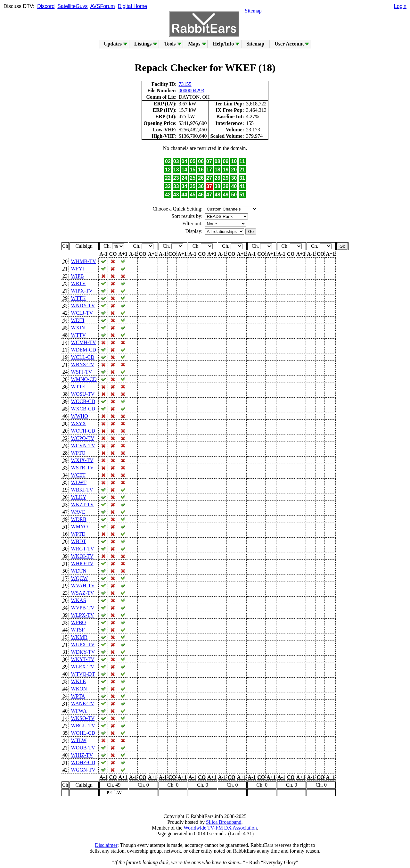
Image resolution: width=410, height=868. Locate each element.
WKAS (79, 600)
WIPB (78, 276)
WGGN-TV (83, 770)
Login (400, 6)
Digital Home (133, 6)
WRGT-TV (83, 549)
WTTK (78, 298)
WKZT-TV (82, 504)
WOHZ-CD (83, 762)
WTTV (78, 335)
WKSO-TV (83, 718)
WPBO (78, 622)
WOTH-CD (83, 431)
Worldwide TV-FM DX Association (220, 828)
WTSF (78, 630)
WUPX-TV (83, 645)
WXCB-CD (83, 409)
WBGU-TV (83, 726)
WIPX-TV (82, 291)
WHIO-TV (82, 563)
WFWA (79, 711)
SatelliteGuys (72, 6)
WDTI (78, 320)
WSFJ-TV (82, 372)
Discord (46, 6)
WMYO (79, 527)
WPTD (78, 534)
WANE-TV (83, 703)
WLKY (79, 497)
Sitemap (253, 11)
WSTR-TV (82, 468)
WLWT (79, 482)
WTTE (78, 387)
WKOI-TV (82, 556)
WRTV (78, 283)
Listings (143, 44)
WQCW (79, 578)
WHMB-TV (84, 261)
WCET (78, 475)
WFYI (78, 269)
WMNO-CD (84, 379)
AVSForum (103, 6)
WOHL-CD (83, 733)
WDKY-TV (83, 652)
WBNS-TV (83, 364)
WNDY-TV (83, 306)
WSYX (79, 423)
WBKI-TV (82, 490)
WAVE (78, 512)
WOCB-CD (83, 401)
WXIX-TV (82, 460)
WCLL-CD (83, 357)
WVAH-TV (83, 586)
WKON (79, 689)
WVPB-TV (83, 608)
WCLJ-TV (82, 313)
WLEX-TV (83, 667)
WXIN (78, 328)
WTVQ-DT (83, 674)
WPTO (78, 453)
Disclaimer (106, 845)
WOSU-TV (83, 394)
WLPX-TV (83, 615)
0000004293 (192, 91)
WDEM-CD (84, 350)
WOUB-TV (83, 748)
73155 (185, 84)
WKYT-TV (83, 659)
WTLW (79, 740)
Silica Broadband (224, 822)
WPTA (78, 696)
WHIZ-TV (82, 755)
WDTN (79, 571)
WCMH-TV (84, 342)
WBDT (79, 541)
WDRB (79, 519)
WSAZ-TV (83, 593)
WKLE (78, 681)
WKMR (79, 637)
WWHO (80, 416)
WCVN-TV (83, 446)
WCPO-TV (83, 438)
